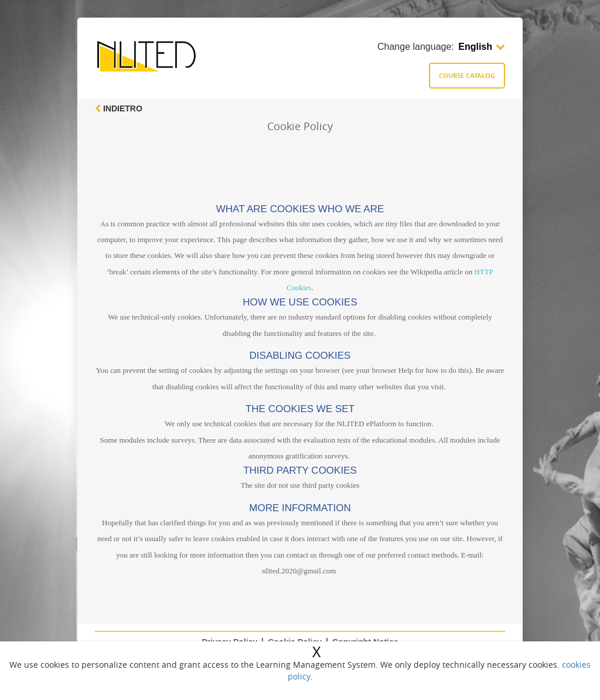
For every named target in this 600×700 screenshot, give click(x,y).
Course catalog (467, 75)
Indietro (119, 108)
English (482, 47)
